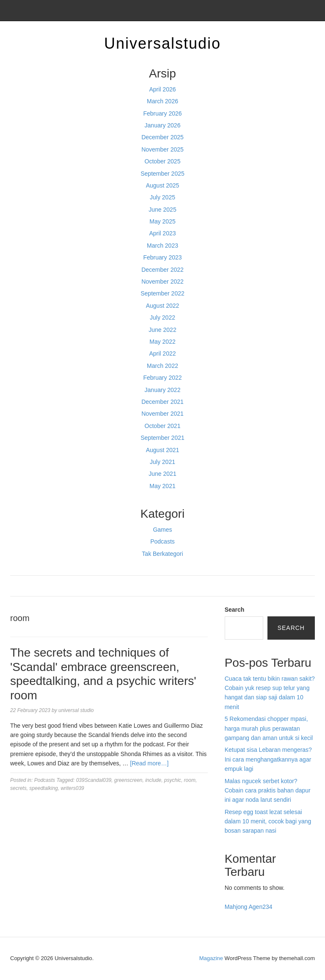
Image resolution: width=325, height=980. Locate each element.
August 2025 (163, 185)
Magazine (211, 958)
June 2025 (162, 210)
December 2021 (162, 402)
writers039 (72, 788)
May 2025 (162, 221)
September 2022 (162, 293)
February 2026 (162, 113)
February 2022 (162, 378)
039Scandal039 (94, 780)
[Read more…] (149, 763)
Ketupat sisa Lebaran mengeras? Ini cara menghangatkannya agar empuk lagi (268, 759)
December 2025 (162, 137)
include (153, 780)
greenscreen (128, 780)
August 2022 (163, 306)
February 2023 (162, 257)
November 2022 (162, 282)
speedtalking (43, 788)
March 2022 (162, 366)
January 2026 (163, 125)
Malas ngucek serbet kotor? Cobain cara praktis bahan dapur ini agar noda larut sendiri (268, 791)
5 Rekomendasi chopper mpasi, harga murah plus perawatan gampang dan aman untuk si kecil (269, 728)
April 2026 (162, 89)
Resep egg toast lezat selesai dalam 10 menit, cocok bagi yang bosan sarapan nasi (268, 821)
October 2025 (163, 161)
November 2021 (162, 414)
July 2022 (162, 317)
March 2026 (162, 101)
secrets (18, 788)
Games (162, 530)
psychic (173, 780)
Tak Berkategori (162, 554)
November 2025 (162, 149)
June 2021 (162, 474)
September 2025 (162, 174)
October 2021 (163, 426)
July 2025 (162, 197)
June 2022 (162, 330)
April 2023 (162, 233)
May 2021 (162, 486)
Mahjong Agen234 (249, 907)
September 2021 (162, 438)
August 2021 (163, 450)
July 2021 (162, 462)
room (190, 780)
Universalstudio (162, 43)
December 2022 (162, 270)
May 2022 (162, 342)
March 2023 (162, 246)
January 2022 (163, 390)
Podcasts (162, 541)
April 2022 (162, 353)
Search (235, 610)
